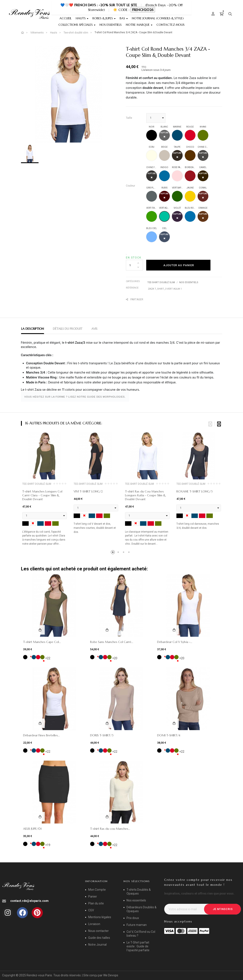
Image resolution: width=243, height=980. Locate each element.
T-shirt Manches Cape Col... (42, 642)
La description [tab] (33, 329)
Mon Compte (97, 890)
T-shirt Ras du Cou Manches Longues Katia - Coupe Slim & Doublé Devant (145, 495)
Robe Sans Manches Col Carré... (112, 642)
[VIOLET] (177, 216)
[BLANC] (164, 135)
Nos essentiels (189, 282)
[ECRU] (152, 155)
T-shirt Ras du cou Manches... (110, 829)
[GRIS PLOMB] (152, 196)
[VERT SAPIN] (177, 196)
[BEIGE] (164, 155)
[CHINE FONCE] (152, 176)
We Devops (111, 975)
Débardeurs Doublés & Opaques (142, 909)
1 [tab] (114, 553)
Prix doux (133, 918)
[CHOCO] (190, 155)
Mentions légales (100, 917)
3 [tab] (124, 553)
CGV (91, 910)
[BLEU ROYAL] (190, 216)
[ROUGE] (190, 135)
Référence (132, 288)
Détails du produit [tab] (68, 329)
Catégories (133, 281)
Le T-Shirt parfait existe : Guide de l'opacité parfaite (138, 946)
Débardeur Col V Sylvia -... (175, 642)
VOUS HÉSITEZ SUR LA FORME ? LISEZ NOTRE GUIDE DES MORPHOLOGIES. (75, 397)
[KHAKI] (203, 135)
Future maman (137, 925)
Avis (94, 329)
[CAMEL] (203, 176)
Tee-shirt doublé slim (161, 282)
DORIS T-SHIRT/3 (102, 735)
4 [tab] (130, 553)
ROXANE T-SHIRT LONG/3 (195, 491)
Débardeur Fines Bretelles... (41, 735)
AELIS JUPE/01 (32, 829)
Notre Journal (97, 945)
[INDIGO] (164, 176)
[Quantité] (134, 265)
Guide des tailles (99, 938)
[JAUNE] (190, 196)
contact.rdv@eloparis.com (29, 901)
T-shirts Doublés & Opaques (139, 892)
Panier (93, 896)
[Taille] (156, 118)
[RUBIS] (164, 196)
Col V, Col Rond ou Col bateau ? (141, 934)
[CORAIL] (203, 196)
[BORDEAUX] (190, 176)
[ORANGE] (203, 216)
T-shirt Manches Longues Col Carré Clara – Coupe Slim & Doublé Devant (42, 495)
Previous (210, 424)
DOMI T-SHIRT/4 (169, 735)
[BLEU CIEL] (152, 237)
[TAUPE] (177, 155)
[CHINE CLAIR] (203, 155)
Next (219, 424)
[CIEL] (164, 237)
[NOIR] (152, 135)
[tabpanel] (45, 491)
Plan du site (96, 903)
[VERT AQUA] (164, 216)
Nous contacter (98, 931)
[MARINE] (177, 135)
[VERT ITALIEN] (152, 216)
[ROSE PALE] (177, 176)
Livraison (94, 924)
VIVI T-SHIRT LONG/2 (88, 491)
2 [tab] (119, 553)
